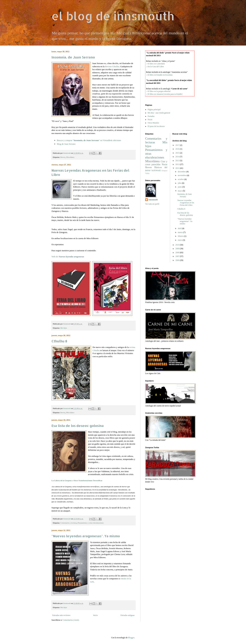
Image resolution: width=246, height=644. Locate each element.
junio (180, 187)
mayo (180, 191)
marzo (180, 232)
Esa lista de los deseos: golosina (78, 426)
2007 (177, 256)
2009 (177, 249)
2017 (177, 145)
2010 (177, 245)
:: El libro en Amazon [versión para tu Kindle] (164, 94)
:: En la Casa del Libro (155, 67)
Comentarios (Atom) (71, 620)
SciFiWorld (156, 170)
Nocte (150, 120)
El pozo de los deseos (156, 126)
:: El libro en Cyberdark (155, 64)
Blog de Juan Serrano (66, 144)
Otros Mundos (153, 123)
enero (180, 240)
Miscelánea (70, 157)
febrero (181, 236)
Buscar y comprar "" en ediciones (89, 140)
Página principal (154, 110)
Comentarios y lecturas (69, 523)
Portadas (151, 116)
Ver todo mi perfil (152, 204)
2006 (177, 260)
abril (180, 228)
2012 (177, 164)
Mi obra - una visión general (159, 113)
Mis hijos (64, 328)
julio (180, 183)
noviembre (182, 175)
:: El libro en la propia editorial (158, 91)
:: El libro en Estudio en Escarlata (159, 75)
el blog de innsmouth (113, 16)
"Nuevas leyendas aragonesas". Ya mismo (86, 536)
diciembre (182, 172)
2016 (177, 149)
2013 (177, 161)
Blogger (131, 638)
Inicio (95, 615)
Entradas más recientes (61, 615)
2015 (177, 153)
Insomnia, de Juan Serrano (73, 57)
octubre (181, 179)
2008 (177, 253)
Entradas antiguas (128, 615)
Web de (68, 257)
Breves (63, 157)
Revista (112, 66)
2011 (177, 168)
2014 (177, 157)
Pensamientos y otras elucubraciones (91, 523)
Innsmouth (153, 200)
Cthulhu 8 (59, 341)
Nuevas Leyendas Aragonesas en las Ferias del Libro (186, 203)
